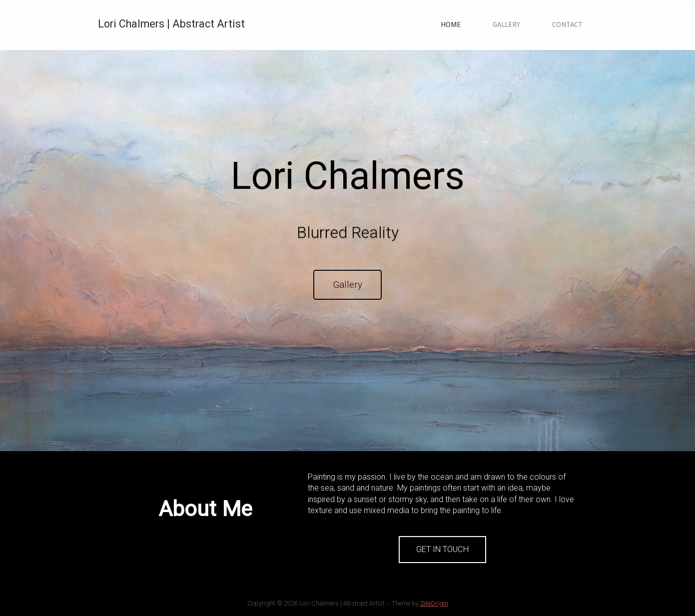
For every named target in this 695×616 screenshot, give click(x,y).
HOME (451, 24)
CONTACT (567, 24)
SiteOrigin (434, 603)
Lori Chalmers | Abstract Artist (171, 24)
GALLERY (506, 24)
